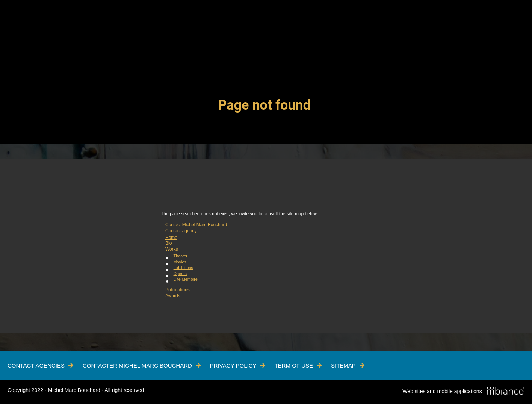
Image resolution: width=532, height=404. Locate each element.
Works (172, 249)
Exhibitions (183, 268)
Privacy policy (233, 365)
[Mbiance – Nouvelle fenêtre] (506, 392)
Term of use (294, 365)
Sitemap (343, 365)
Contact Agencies (36, 365)
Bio (169, 243)
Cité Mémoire (186, 279)
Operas (180, 274)
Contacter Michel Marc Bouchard (137, 365)
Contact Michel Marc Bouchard (196, 225)
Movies (180, 262)
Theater (181, 256)
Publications (178, 290)
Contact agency (181, 231)
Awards (173, 296)
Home (171, 238)
